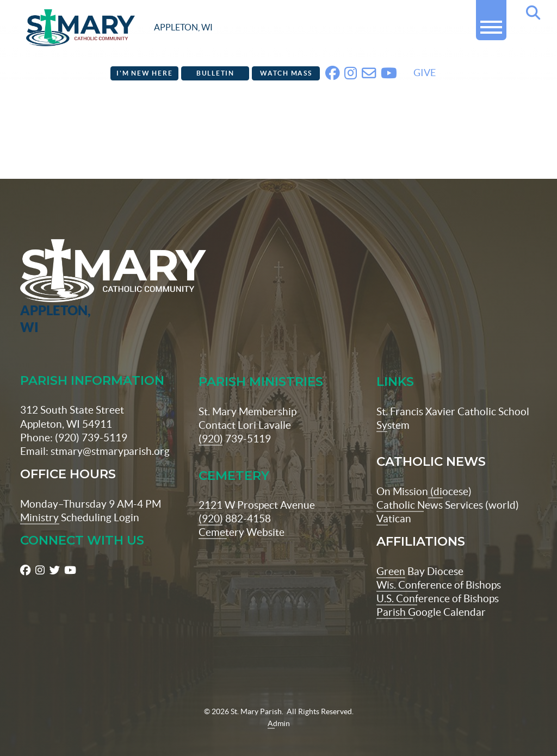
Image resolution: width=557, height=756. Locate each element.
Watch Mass (286, 73)
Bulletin (215, 73)
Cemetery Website (242, 515)
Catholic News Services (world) (448, 488)
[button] (491, 23)
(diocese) (450, 474)
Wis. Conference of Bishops (439, 568)
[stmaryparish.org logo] (119, 28)
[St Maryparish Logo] (65, 271)
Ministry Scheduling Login (80, 501)
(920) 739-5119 (235, 422)
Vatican (394, 502)
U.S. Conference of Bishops (438, 582)
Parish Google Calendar (431, 595)
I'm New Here (144, 73)
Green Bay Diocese (420, 554)
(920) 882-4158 (235, 502)
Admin (279, 707)
